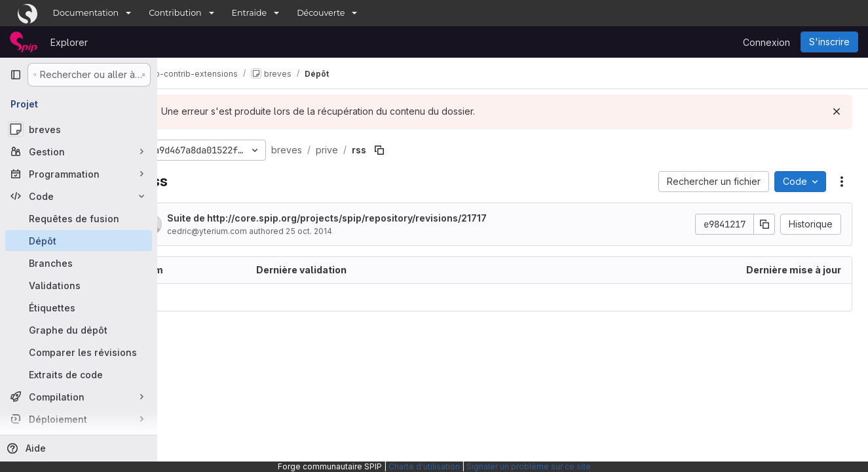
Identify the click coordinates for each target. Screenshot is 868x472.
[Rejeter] (837, 111)
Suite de (370, 218)
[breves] (79, 129)
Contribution (175, 13)
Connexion (766, 42)
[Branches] (79, 263)
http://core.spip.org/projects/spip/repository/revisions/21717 (390, 218)
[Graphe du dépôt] (79, 330)
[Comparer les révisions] (79, 352)
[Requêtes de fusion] (79, 218)
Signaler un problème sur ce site (529, 466)
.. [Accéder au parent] (186, 297)
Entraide (250, 13)
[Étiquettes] (79, 307)
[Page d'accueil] (24, 42)
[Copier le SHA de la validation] (764, 224)
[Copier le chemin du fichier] (423, 150)
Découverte (321, 13)
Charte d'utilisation (424, 466)
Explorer (69, 42)
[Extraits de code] (79, 374)
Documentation (86, 13)
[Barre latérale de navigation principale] (16, 75)
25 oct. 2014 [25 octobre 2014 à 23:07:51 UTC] (352, 231)
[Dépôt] (79, 241)
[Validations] (79, 285)
